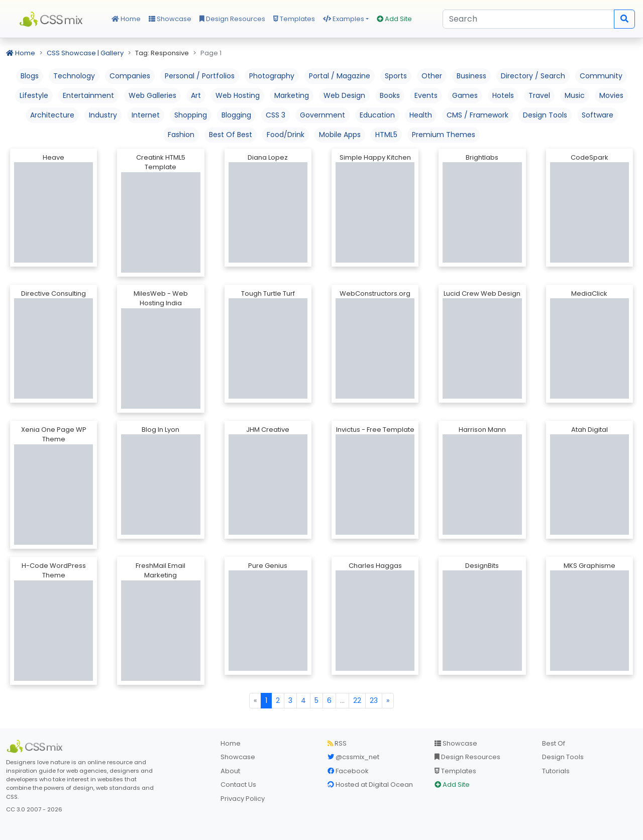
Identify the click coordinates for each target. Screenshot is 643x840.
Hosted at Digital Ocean (370, 785)
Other (432, 76)
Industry (103, 115)
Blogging (236, 115)
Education (377, 115)
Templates (294, 19)
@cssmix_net (353, 757)
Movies (611, 95)
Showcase (170, 19)
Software (598, 115)
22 (357, 700)
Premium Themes (444, 135)
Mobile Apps (340, 135)
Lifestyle (34, 95)
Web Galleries (152, 95)
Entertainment (88, 95)
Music (575, 95)
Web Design (344, 95)
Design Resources (232, 19)
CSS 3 (276, 115)
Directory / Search (533, 76)
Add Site (394, 19)
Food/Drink (286, 135)
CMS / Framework (477, 115)
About (230, 771)
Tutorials (556, 771)
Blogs (30, 76)
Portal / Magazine (340, 76)
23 (374, 700)
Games (465, 95)
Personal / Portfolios (200, 76)
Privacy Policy (243, 799)
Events (426, 95)
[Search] (528, 19)
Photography (272, 76)
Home (126, 19)
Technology (74, 76)
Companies (130, 76)
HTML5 (386, 135)
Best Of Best (231, 135)
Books (390, 95)
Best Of (554, 743)
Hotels (503, 95)
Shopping (191, 115)
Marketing (292, 95)
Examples (344, 19)
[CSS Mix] (36, 747)
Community (601, 76)
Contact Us (238, 785)
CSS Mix (53, 19)
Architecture (52, 115)
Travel (539, 95)
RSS (337, 743)
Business (471, 76)
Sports (396, 76)
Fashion (181, 135)
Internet (146, 115)
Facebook (348, 771)
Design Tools (545, 115)
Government (323, 115)
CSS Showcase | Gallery (85, 53)
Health (421, 115)
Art (196, 95)
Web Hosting (238, 95)
